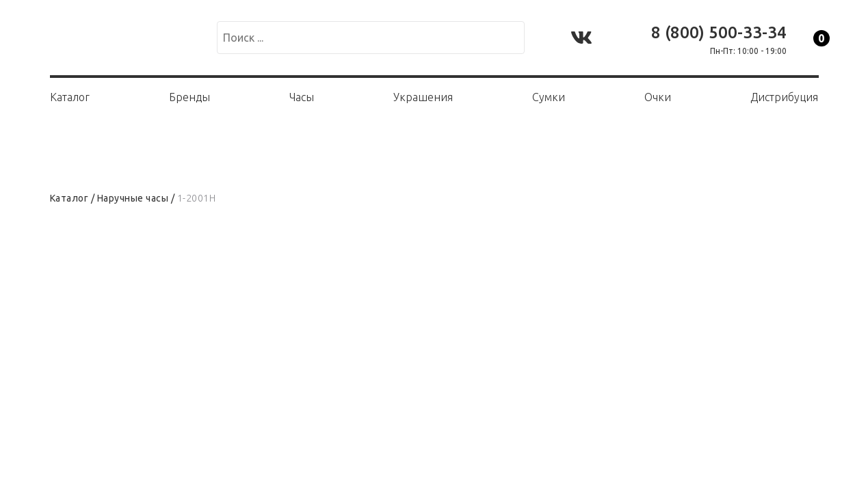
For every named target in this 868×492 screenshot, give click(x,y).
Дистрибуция (784, 97)
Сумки (549, 97)
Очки (658, 97)
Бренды (189, 97)
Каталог (70, 97)
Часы (302, 97)
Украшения (423, 97)
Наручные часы (133, 198)
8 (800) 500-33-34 (719, 32)
